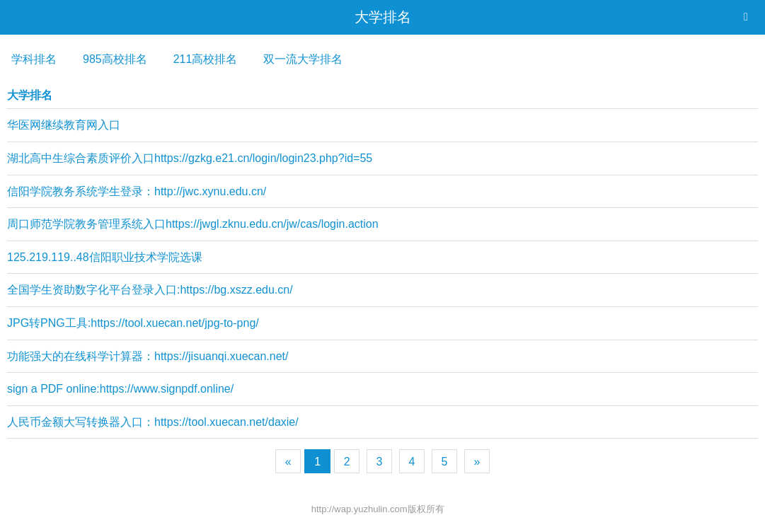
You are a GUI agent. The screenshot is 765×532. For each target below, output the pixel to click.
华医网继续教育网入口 (64, 125)
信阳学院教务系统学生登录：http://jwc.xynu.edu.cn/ (137, 191)
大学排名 (383, 17)
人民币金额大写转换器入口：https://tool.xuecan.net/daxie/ (153, 422)
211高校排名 (206, 59)
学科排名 (34, 59)
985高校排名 (115, 59)
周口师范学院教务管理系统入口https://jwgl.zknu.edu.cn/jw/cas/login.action (193, 224)
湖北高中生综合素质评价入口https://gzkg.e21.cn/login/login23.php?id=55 (190, 158)
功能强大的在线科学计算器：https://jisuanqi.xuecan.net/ (148, 356)
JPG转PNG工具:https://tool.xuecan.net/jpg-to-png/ (133, 323)
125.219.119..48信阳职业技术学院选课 (105, 257)
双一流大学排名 (303, 59)
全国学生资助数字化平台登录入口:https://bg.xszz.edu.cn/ (150, 290)
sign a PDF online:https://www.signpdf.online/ (120, 389)
